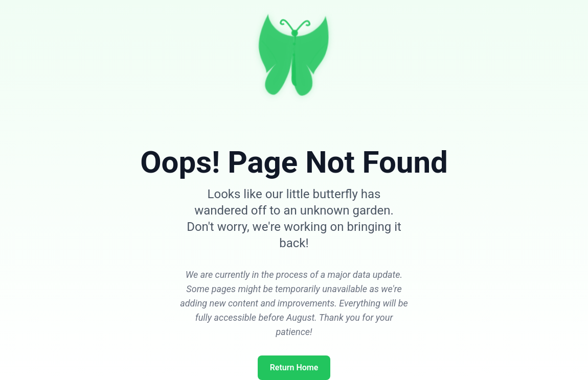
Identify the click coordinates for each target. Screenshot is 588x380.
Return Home (294, 367)
